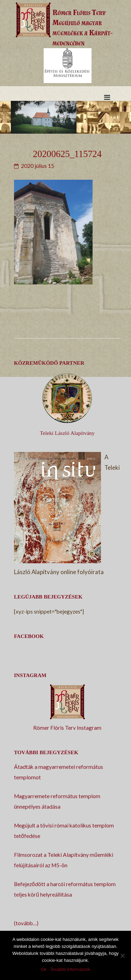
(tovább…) (26, 923)
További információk (70, 969)
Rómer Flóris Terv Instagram (67, 728)
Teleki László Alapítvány (67, 433)
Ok (44, 969)
